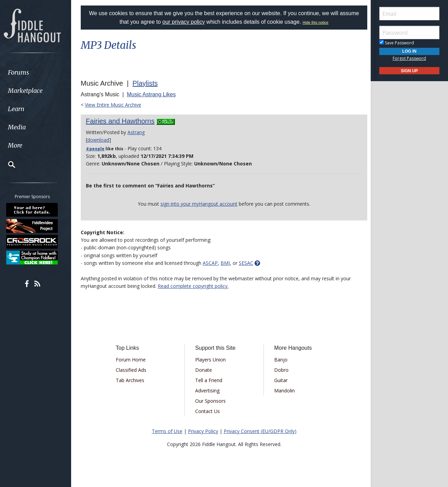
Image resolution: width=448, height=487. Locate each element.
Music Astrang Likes (153, 94)
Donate (204, 370)
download (100, 140)
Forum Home (132, 360)
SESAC (248, 263)
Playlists (147, 83)
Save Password (397, 43)
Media (23, 127)
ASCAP (212, 263)
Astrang (138, 132)
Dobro (281, 370)
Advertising (208, 391)
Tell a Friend (209, 380)
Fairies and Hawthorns (122, 121)
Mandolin (284, 391)
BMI (227, 263)
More (22, 145)
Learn (23, 109)
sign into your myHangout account (199, 204)
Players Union (211, 360)
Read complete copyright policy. (195, 286)
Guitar (281, 380)
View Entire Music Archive (115, 105)
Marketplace (32, 91)
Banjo (281, 360)
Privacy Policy (203, 431)
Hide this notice (316, 22)
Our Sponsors (211, 401)
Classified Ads (132, 370)
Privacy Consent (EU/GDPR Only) (260, 431)
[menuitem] (39, 72)
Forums (25, 72)
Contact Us (208, 411)
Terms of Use (167, 431)
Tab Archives (131, 380)
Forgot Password (409, 58)
